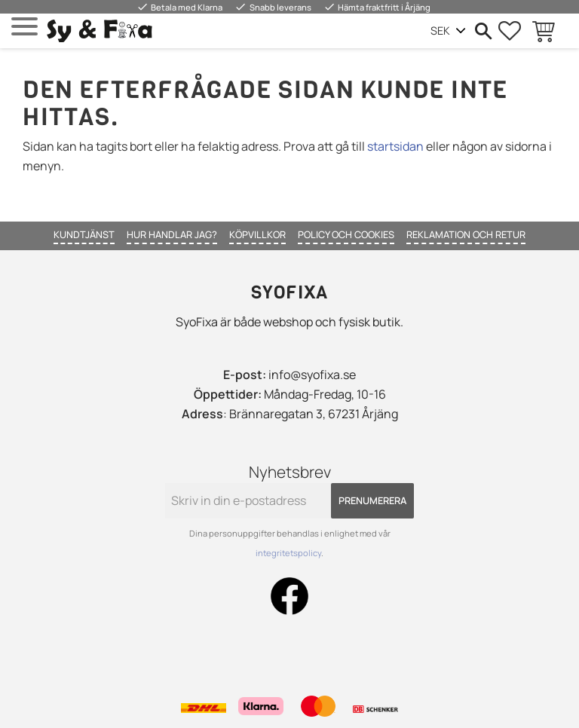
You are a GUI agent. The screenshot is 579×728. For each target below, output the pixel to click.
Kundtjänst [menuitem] (84, 234)
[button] (25, 27)
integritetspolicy (288, 553)
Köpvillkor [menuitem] (257, 234)
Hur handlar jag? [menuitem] (172, 234)
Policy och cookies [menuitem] (346, 234)
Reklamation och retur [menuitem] (466, 234)
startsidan (395, 146)
